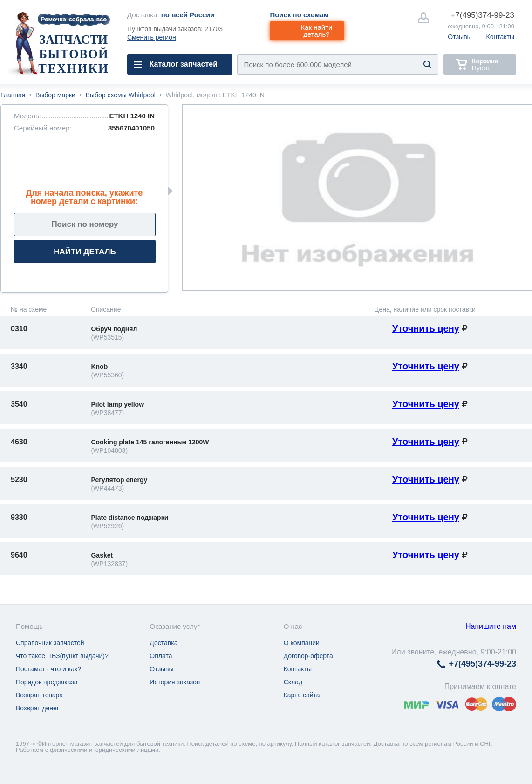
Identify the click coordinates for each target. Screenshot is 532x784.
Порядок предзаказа (47, 682)
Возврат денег (38, 708)
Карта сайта (302, 695)
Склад (293, 682)
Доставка (164, 643)
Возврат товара (39, 695)
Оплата (161, 656)
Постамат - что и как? (48, 669)
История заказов (175, 682)
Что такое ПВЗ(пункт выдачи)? (62, 656)
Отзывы (460, 37)
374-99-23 (482, 15)
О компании (302, 643)
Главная (13, 95)
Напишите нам (491, 626)
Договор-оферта (308, 656)
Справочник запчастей (50, 643)
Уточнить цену (426, 328)
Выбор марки (55, 95)
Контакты (500, 37)
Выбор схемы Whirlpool (121, 95)
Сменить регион (152, 37)
